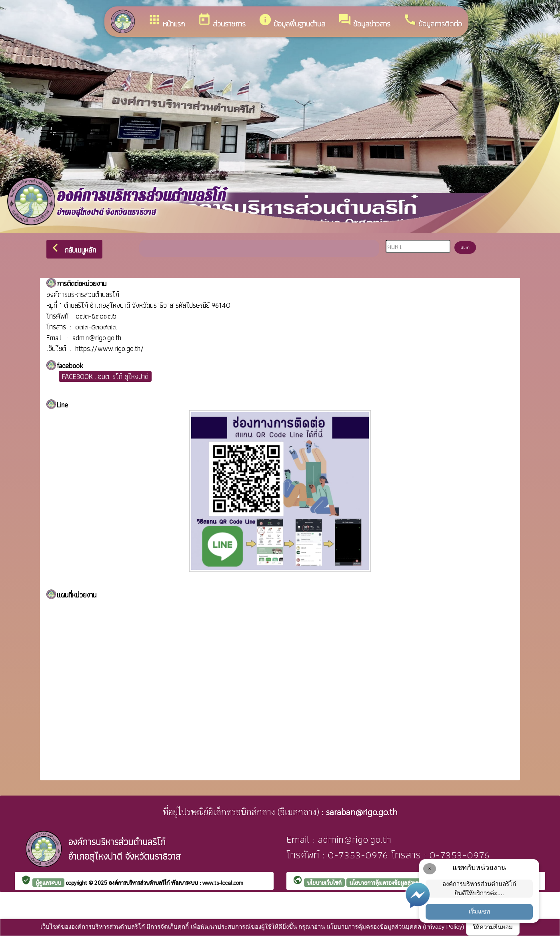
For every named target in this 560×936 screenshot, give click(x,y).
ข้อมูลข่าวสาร (364, 21)
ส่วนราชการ (222, 21)
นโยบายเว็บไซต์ (324, 882)
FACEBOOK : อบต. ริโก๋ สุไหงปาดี (105, 376)
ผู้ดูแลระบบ (48, 882)
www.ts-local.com (223, 882)
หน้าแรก (166, 21)
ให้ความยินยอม (493, 927)
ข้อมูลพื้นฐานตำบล (292, 21)
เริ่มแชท (479, 911)
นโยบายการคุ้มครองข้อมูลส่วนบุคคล (390, 882)
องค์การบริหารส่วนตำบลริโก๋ (140, 882)
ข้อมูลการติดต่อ (433, 21)
